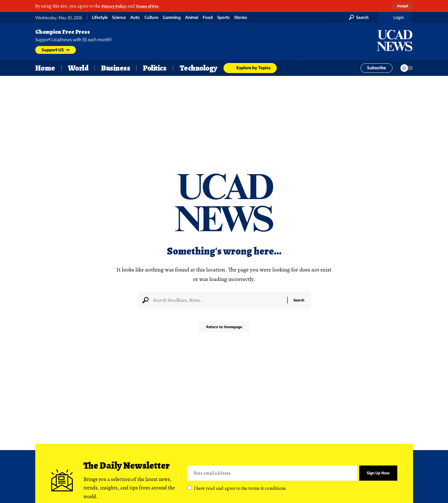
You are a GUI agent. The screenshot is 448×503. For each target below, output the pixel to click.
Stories (241, 17)
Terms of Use (152, 6)
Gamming (172, 17)
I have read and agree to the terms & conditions (240, 489)
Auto (135, 17)
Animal (192, 17)
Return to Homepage (224, 329)
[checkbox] (189, 488)
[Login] (395, 17)
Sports (223, 17)
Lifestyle (100, 17)
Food (208, 17)
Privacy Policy (115, 6)
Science (119, 17)
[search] (359, 17)
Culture (151, 17)
